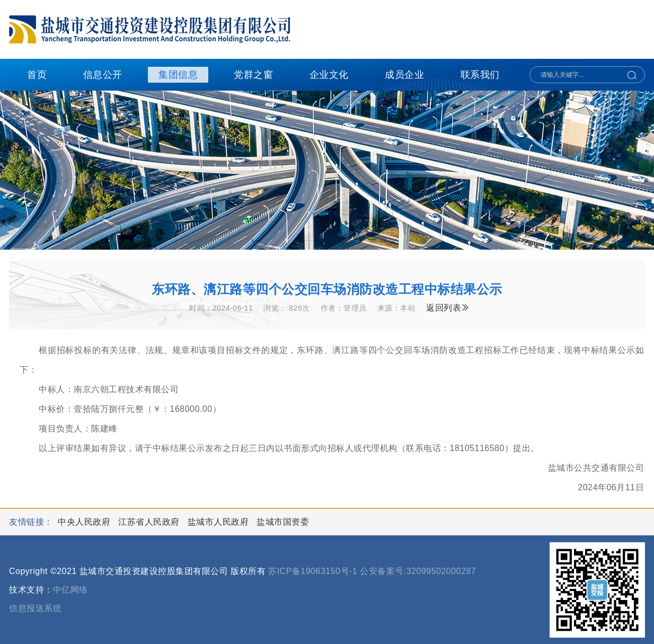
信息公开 (103, 75)
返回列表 (448, 308)
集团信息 (178, 75)
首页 (37, 75)
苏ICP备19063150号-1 (313, 571)
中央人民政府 (85, 522)
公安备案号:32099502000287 (418, 571)
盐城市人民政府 (219, 522)
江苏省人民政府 (150, 522)
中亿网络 (70, 590)
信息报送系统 (35, 608)
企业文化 (329, 75)
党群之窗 (253, 75)
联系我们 (480, 75)
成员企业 (404, 75)
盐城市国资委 (283, 522)
